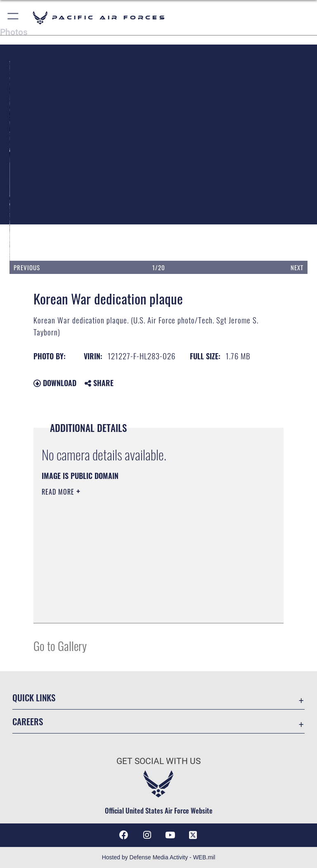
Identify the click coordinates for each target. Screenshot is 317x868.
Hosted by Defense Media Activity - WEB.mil (159, 857)
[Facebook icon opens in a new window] (124, 835)
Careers (28, 721)
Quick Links (34, 697)
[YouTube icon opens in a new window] (170, 835)
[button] (13, 18)
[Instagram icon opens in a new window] (147, 835)
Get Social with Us (158, 761)
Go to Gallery (60, 645)
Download (55, 383)
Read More (59, 492)
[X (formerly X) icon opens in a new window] (193, 835)
